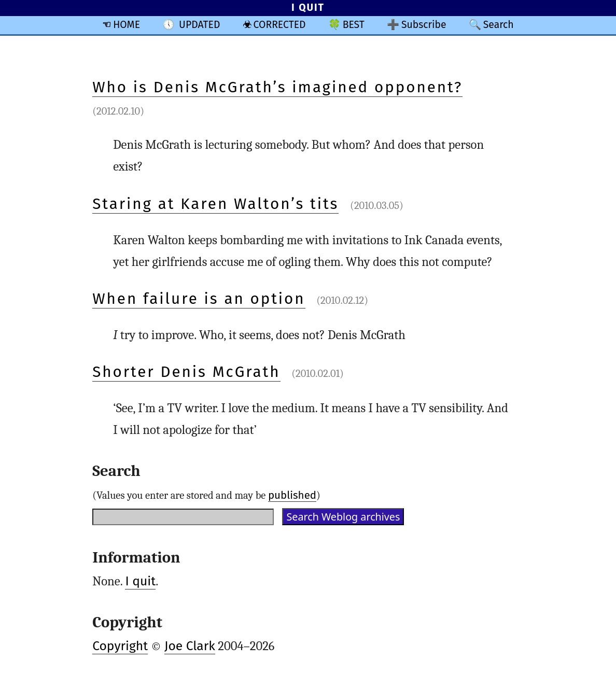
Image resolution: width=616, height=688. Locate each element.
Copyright (120, 646)
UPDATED (199, 25)
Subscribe (424, 25)
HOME (127, 25)
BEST (354, 25)
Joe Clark (190, 646)
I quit (140, 581)
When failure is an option (199, 299)
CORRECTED (280, 25)
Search (499, 25)
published (292, 495)
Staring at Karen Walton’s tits (215, 204)
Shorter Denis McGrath (186, 372)
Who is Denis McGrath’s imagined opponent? (277, 87)
